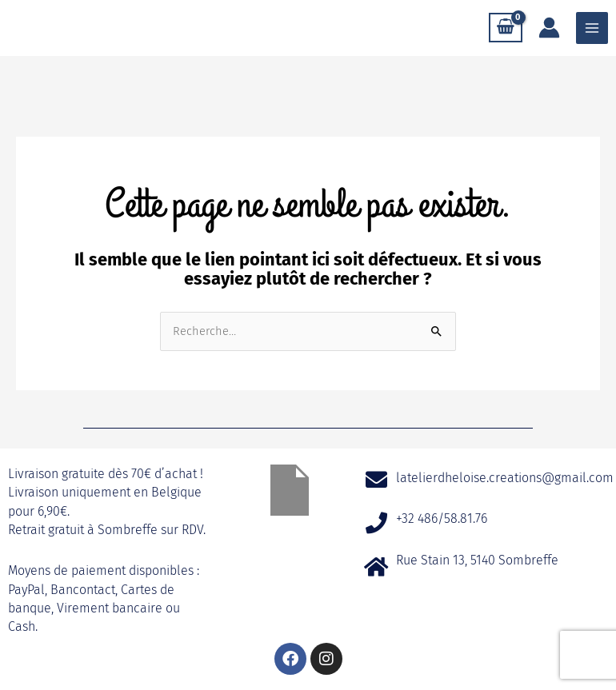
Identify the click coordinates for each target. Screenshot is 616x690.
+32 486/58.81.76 (442, 518)
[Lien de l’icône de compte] (549, 28)
